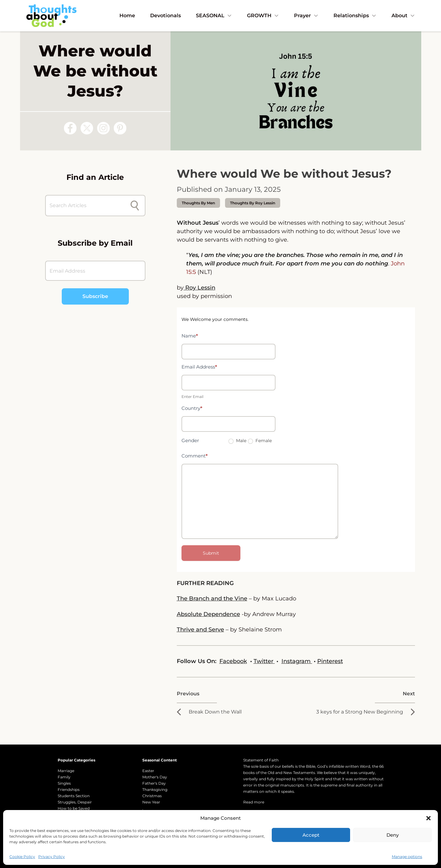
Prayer (306, 16)
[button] (428, 818)
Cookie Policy (22, 857)
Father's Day (154, 783)
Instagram (297, 661)
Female (260, 441)
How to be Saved (74, 808)
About (403, 16)
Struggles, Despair (75, 802)
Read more (254, 802)
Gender (190, 440)
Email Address (199, 367)
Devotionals (165, 16)
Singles (64, 783)
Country (192, 408)
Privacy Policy (52, 857)
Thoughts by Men (198, 203)
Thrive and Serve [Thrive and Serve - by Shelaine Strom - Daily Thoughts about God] (200, 630)
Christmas (152, 796)
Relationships (355, 16)
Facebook (233, 661)
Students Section (74, 796)
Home (127, 16)
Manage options (407, 857)
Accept (311, 835)
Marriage (66, 771)
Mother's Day (155, 777)
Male (237, 441)
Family (64, 777)
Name (190, 336)
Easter (148, 771)
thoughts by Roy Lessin (253, 203)
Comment (195, 456)
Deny (393, 835)
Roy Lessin (199, 288)
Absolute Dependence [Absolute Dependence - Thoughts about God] (208, 614)
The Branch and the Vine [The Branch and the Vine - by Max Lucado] (212, 599)
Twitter (264, 661)
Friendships (69, 790)
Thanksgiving (155, 790)
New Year (151, 802)
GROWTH (263, 16)
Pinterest (330, 661)
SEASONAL (214, 16)
